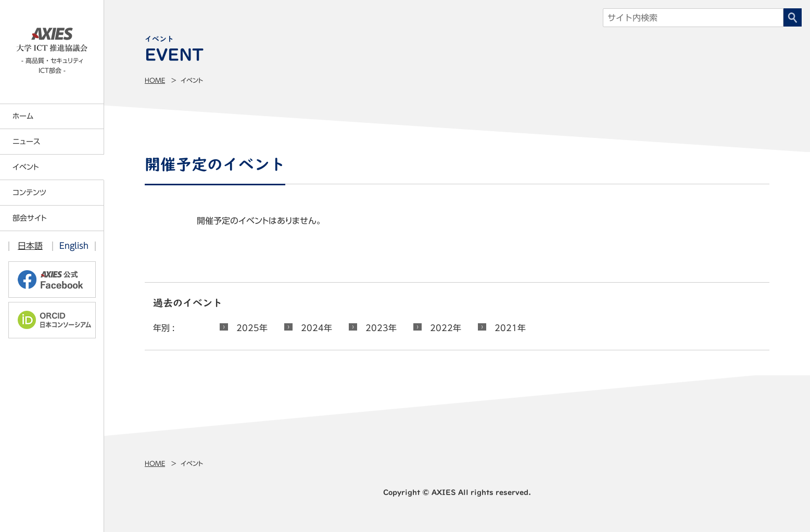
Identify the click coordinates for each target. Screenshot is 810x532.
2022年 (446, 328)
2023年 (381, 328)
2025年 (252, 328)
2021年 (510, 328)
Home (155, 80)
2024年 (317, 328)
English (74, 246)
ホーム (23, 116)
